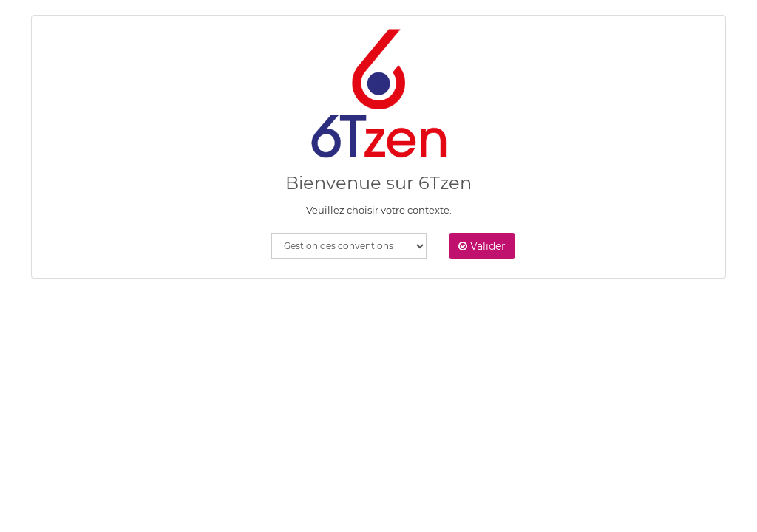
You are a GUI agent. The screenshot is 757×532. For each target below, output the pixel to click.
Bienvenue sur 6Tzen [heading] (378, 183)
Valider (482, 246)
